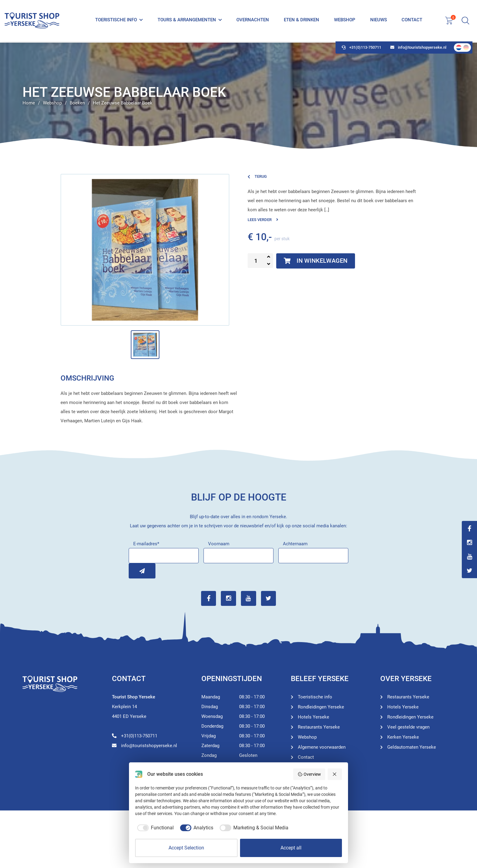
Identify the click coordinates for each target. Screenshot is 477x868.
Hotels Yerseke (313, 717)
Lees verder (263, 220)
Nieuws (378, 21)
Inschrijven (136, 571)
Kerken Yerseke (403, 737)
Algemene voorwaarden (322, 747)
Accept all (291, 848)
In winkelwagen (316, 261)
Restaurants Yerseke (319, 727)
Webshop (345, 21)
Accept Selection (186, 848)
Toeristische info (116, 21)
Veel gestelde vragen (408, 727)
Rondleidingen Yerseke (321, 707)
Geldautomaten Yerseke (412, 747)
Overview (309, 774)
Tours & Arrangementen (187, 21)
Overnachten (253, 21)
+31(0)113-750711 (361, 49)
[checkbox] (154, 828)
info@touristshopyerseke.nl (418, 49)
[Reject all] (335, 774)
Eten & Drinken (301, 21)
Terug (257, 176)
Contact (412, 21)
